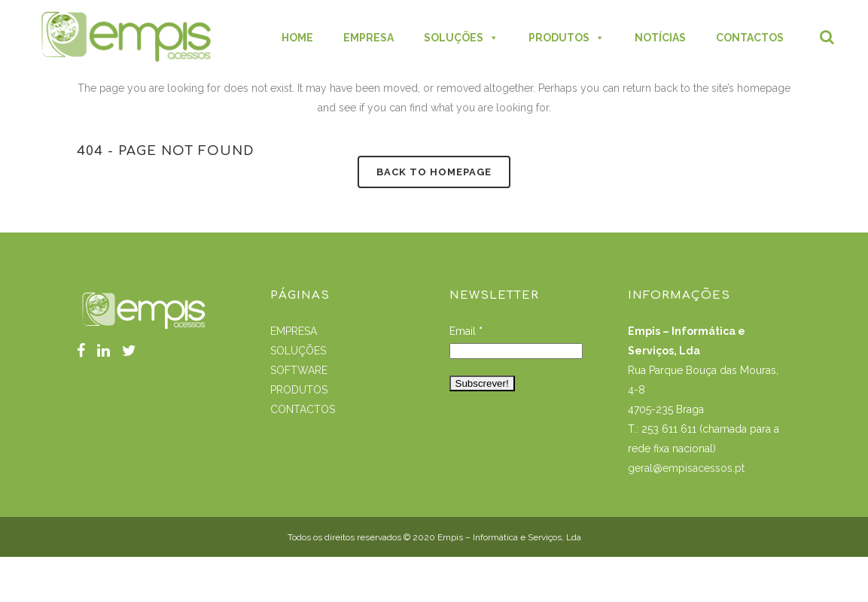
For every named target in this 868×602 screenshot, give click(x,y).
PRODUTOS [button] (566, 38)
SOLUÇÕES (298, 351)
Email (466, 331)
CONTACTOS (750, 38)
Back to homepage (434, 172)
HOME (297, 38)
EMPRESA (369, 38)
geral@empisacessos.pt (688, 468)
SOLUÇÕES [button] (461, 38)
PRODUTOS (299, 390)
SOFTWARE (299, 370)
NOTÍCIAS (660, 38)
